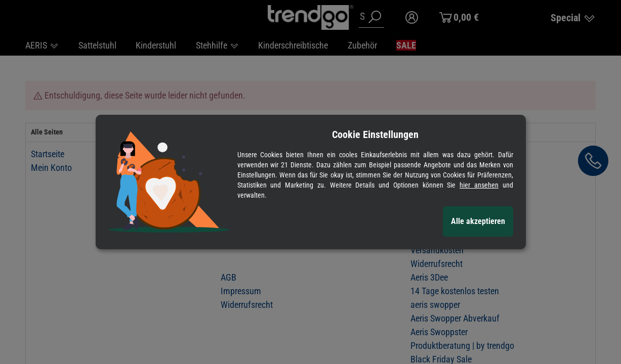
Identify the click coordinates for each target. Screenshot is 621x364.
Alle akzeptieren (478, 221)
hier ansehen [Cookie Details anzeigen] (479, 185)
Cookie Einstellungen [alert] (375, 134)
